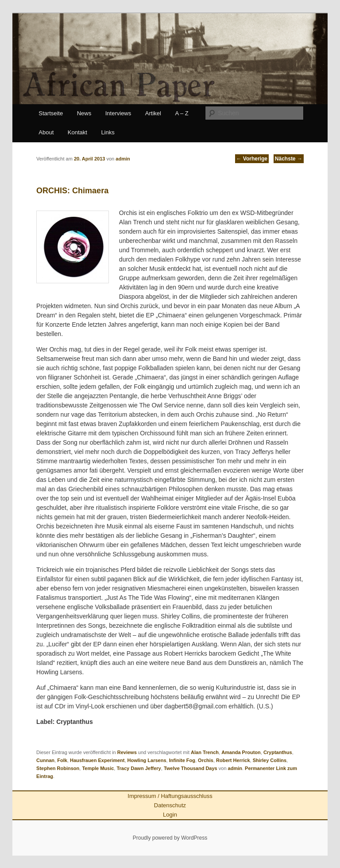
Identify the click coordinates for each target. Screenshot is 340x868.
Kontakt (77, 132)
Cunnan (45, 760)
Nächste (289, 159)
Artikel (153, 113)
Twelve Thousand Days (191, 768)
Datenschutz (170, 805)
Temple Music (98, 768)
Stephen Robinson (58, 768)
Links (108, 132)
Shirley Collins (270, 760)
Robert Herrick (233, 760)
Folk (62, 760)
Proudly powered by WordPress (170, 838)
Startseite (51, 113)
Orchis (206, 760)
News (84, 113)
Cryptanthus (278, 752)
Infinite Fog (182, 760)
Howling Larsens (147, 760)
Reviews (127, 752)
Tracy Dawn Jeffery (139, 768)
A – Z (182, 113)
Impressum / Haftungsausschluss (170, 796)
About (46, 132)
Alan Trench (205, 752)
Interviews (118, 113)
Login (170, 815)
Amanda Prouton (241, 752)
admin (235, 768)
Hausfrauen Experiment (97, 760)
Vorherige (252, 159)
